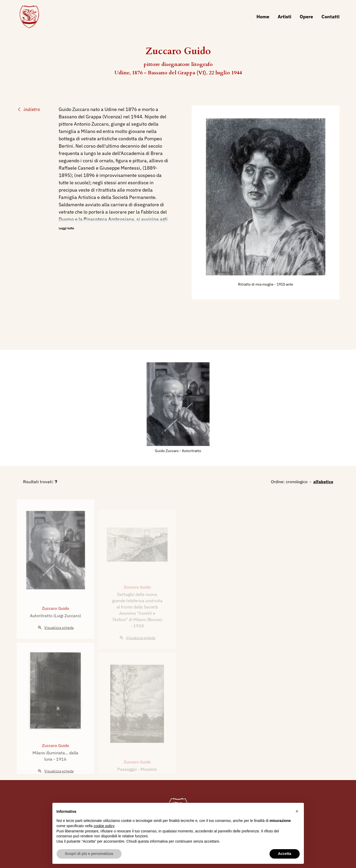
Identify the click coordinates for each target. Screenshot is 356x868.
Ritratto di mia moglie (256, 284)
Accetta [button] (285, 854)
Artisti (284, 17)
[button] (297, 811)
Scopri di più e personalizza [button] (89, 854)
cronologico (297, 482)
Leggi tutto (66, 228)
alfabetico (323, 482)
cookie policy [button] (104, 826)
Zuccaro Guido (56, 624)
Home (263, 17)
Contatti (330, 17)
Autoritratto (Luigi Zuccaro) (55, 631)
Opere (306, 17)
